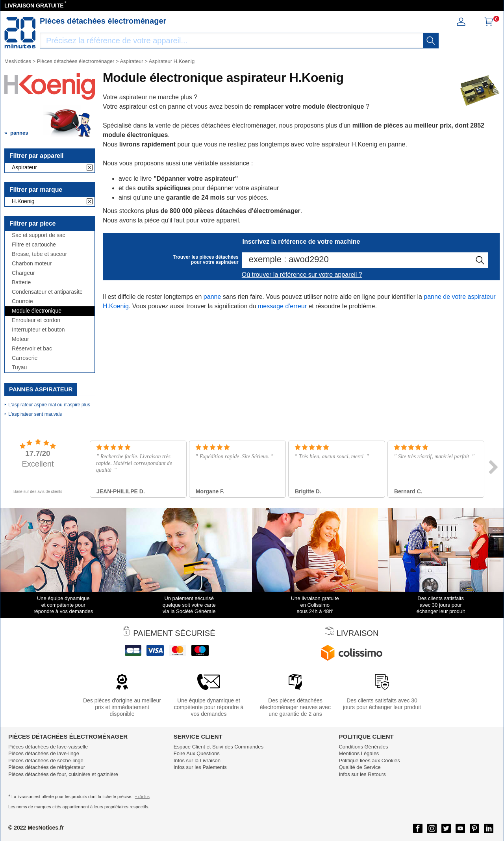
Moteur (20, 339)
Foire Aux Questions (197, 753)
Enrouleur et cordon (36, 320)
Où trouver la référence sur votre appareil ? (302, 275)
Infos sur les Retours (362, 774)
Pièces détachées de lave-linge (44, 753)
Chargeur (23, 273)
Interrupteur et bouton (38, 330)
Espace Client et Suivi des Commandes (219, 747)
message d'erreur (282, 306)
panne (212, 297)
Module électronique (37, 311)
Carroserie (25, 358)
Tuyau (19, 368)
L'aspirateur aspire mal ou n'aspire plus (49, 405)
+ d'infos (142, 797)
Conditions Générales (363, 747)
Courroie (22, 301)
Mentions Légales (359, 753)
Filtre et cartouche (34, 245)
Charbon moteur (32, 264)
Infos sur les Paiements (200, 767)
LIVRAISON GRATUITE (34, 6)
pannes (19, 133)
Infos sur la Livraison (197, 760)
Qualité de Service (359, 767)
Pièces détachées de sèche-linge (46, 760)
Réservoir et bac (32, 349)
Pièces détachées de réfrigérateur (47, 767)
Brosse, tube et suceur (39, 254)
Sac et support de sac (38, 235)
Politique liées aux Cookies (369, 760)
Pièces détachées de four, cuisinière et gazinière (63, 774)
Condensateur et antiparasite (47, 292)
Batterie (21, 282)
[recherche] (431, 41)
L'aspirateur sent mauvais (35, 414)
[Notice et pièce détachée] (20, 33)
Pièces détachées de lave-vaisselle (48, 747)
